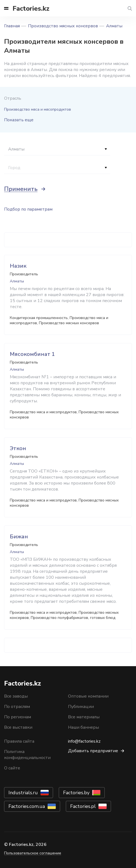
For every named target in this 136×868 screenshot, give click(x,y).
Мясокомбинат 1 (32, 354)
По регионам (18, 717)
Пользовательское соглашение (33, 853)
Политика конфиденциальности (27, 755)
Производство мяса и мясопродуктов (38, 109)
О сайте (12, 768)
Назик (18, 266)
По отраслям (17, 707)
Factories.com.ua (27, 806)
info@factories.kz (84, 741)
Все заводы (16, 696)
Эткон (18, 448)
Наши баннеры (84, 727)
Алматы (114, 26)
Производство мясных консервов (63, 26)
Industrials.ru (23, 793)
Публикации (81, 707)
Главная (12, 26)
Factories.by (76, 793)
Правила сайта (19, 741)
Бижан (19, 537)
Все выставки (18, 727)
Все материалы (84, 717)
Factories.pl (83, 806)
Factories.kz (31, 8)
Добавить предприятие (93, 751)
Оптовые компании (88, 696)
